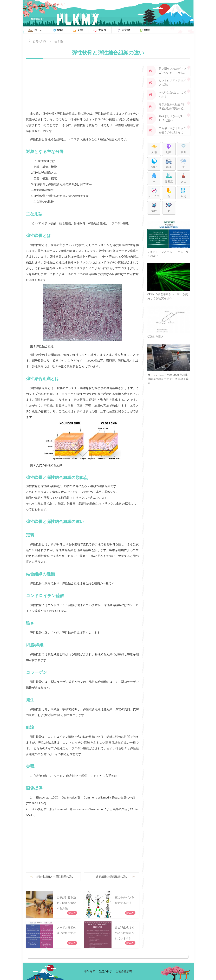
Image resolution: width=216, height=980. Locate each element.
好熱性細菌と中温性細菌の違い (55, 877)
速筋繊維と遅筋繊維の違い (112, 877)
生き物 (59, 41)
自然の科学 (40, 41)
